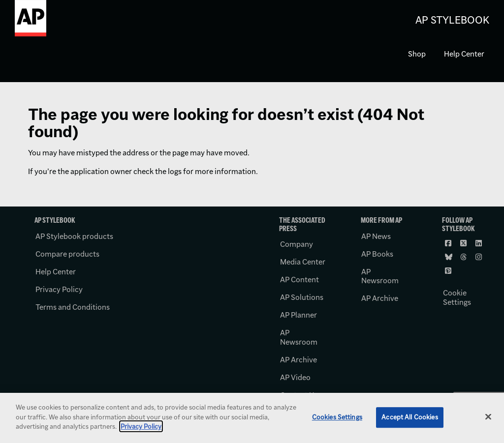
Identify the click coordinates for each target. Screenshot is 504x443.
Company (297, 244)
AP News (376, 236)
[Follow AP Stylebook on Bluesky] (449, 257)
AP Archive (299, 360)
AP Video (295, 377)
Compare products (67, 254)
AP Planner (299, 315)
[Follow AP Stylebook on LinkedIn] (479, 243)
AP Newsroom (299, 337)
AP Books (377, 254)
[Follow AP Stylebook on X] (464, 243)
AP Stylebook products (74, 236)
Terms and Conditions (73, 307)
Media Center (303, 262)
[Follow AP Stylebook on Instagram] (479, 257)
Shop (417, 54)
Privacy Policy (59, 289)
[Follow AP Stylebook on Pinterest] (449, 271)
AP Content (299, 280)
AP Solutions (302, 297)
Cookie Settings (457, 297)
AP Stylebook (452, 20)
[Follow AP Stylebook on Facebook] (449, 243)
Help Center (464, 54)
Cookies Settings (337, 417)
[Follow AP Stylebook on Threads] (464, 257)
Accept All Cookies (409, 417)
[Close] (488, 417)
